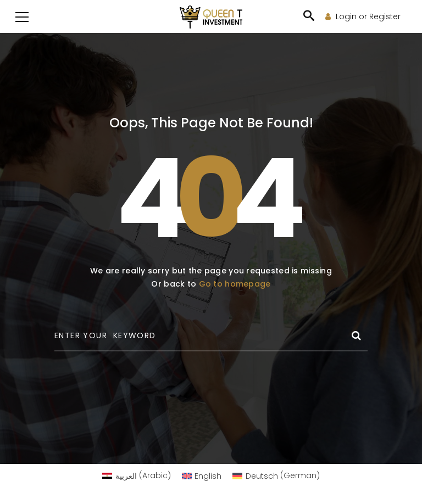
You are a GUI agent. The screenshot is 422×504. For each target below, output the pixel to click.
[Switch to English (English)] (202, 475)
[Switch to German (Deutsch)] (276, 475)
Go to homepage (235, 284)
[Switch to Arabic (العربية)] (137, 475)
